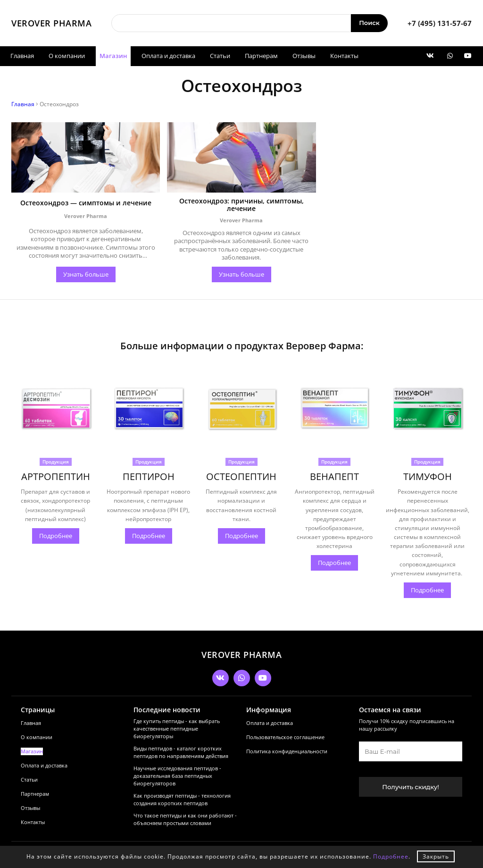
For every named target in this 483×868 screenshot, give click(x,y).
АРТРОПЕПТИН (56, 463)
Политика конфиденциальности (267, 732)
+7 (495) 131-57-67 (440, 23)
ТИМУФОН (427, 463)
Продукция (56, 448)
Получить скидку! (396, 768)
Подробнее (56, 522)
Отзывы (304, 56)
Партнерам (261, 56)
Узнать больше (86, 261)
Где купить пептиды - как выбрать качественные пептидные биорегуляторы (167, 710)
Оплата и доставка (168, 56)
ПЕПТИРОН (149, 463)
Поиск (369, 23)
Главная (22, 56)
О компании (67, 56)
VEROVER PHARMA (51, 23)
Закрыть (436, 856)
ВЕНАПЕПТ (334, 463)
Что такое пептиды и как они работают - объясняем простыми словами (166, 816)
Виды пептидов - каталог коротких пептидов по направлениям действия (168, 737)
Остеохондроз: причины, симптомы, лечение (241, 195)
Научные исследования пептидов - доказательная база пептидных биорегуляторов (168, 763)
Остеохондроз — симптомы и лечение (86, 195)
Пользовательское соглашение (266, 719)
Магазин (113, 56)
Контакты (344, 56)
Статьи (220, 56)
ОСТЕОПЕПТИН (241, 463)
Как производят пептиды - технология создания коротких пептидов (164, 790)
